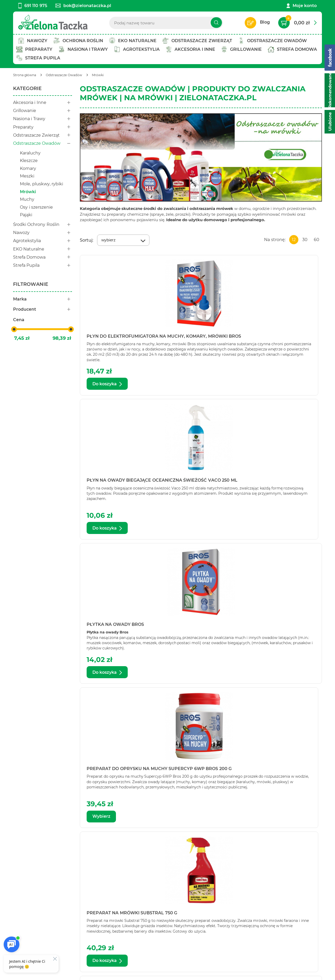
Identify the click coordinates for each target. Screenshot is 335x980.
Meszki (27, 176)
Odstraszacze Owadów (43, 143)
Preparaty (43, 127)
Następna (234, 844)
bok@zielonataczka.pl (83, 6)
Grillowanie (43, 111)
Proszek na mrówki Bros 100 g (200, 627)
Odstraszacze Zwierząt (43, 135)
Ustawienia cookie (33, 973)
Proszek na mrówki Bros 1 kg (118, 627)
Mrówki (28, 192)
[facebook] (162, 958)
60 (317, 240)
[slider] (14, 329)
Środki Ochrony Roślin (43, 224)
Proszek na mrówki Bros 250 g (282, 627)
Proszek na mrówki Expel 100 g (275, 771)
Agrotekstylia (43, 241)
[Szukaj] (216, 23)
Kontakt (22, 892)
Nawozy (43, 233)
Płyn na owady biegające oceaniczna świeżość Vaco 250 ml (201, 338)
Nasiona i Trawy (43, 119)
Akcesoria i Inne (43, 102)
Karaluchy (30, 153)
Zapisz (298, 892)
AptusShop (202, 973)
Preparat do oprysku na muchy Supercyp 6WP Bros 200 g (118, 482)
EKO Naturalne (43, 249)
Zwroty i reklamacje (156, 913)
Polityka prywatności (157, 899)
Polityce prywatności (248, 938)
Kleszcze (29, 161)
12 (294, 240)
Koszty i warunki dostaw (160, 906)
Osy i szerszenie (36, 207)
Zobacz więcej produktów (281, 844)
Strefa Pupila (43, 265)
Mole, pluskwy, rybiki (41, 184)
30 (305, 240)
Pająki (26, 215)
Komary (28, 168)
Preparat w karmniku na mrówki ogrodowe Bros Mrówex (282, 482)
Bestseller (82, 906)
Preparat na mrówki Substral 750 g (195, 482)
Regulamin (147, 892)
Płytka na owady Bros (279, 336)
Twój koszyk (84, 892)
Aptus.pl (250, 973)
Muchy (27, 199)
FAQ (139, 920)
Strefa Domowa (43, 257)
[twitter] (170, 958)
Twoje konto (84, 899)
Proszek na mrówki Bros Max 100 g (200, 771)
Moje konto (305, 6)
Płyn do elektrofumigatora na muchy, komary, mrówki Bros (117, 338)
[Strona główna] (25, 75)
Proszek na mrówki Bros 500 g (118, 771)
